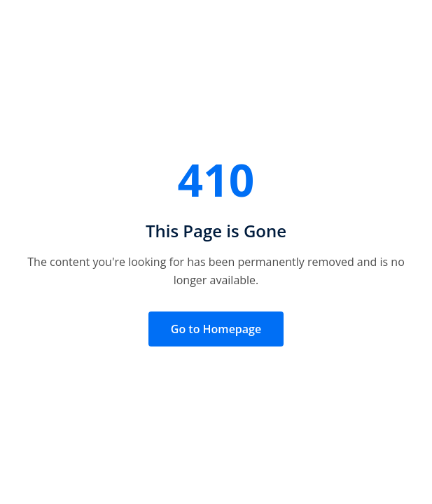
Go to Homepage (216, 329)
